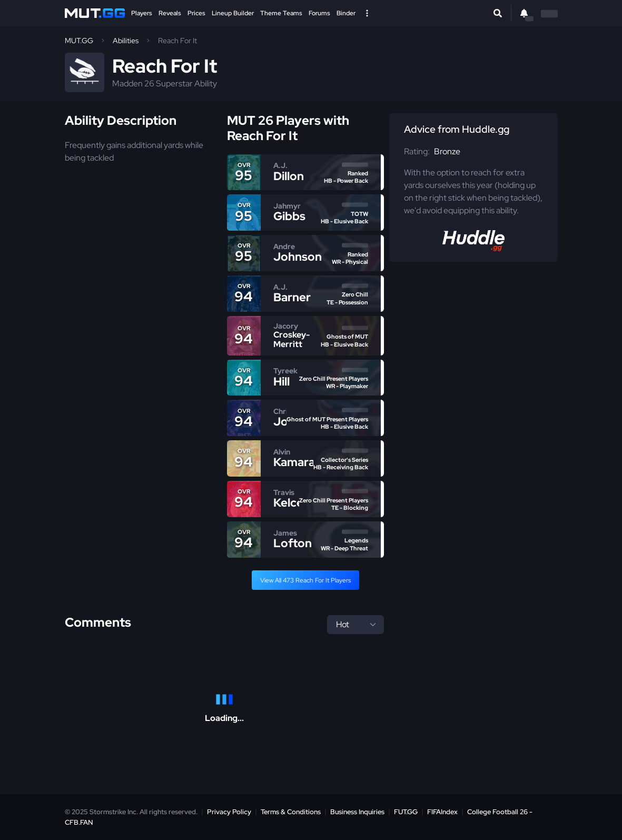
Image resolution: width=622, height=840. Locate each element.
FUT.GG (406, 812)
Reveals (170, 13)
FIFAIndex (442, 812)
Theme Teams (281, 13)
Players (142, 13)
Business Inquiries (357, 812)
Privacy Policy (229, 812)
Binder (346, 13)
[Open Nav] (367, 13)
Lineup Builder (233, 13)
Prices (196, 13)
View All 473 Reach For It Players (305, 580)
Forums (319, 13)
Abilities (126, 41)
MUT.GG (79, 41)
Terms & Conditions (291, 812)
